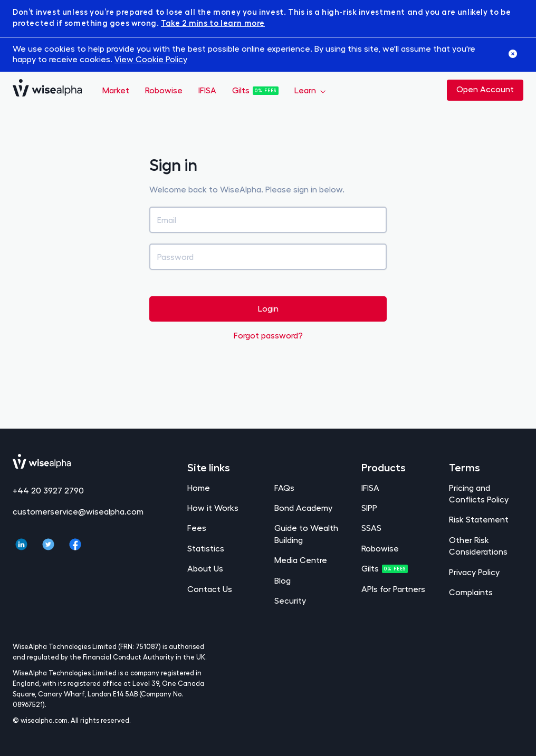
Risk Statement (479, 519)
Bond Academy (303, 507)
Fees (197, 527)
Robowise (164, 90)
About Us (205, 568)
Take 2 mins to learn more (213, 23)
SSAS (371, 527)
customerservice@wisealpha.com (78, 511)
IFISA (207, 90)
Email (167, 220)
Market (116, 90)
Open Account (485, 89)
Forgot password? (268, 335)
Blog (283, 580)
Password (175, 256)
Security (290, 600)
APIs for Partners (393, 589)
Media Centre (301, 560)
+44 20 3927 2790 (48, 490)
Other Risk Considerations (478, 545)
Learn (306, 90)
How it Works (213, 507)
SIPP (369, 507)
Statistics (206, 548)
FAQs (284, 487)
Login (268, 308)
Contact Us (210, 589)
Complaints (471, 592)
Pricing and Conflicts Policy (479, 493)
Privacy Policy (474, 572)
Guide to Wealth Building (306, 533)
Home (199, 487)
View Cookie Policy (151, 59)
